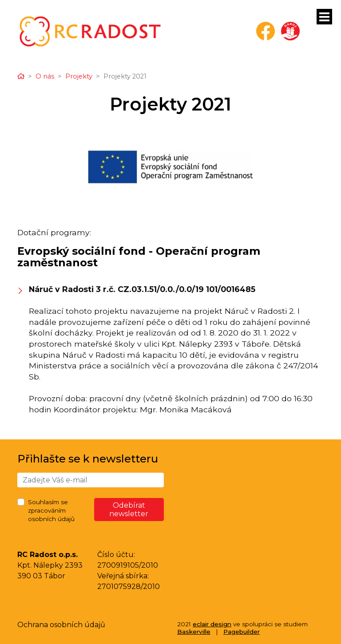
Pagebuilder (242, 632)
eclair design (212, 624)
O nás (45, 76)
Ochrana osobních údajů (61, 625)
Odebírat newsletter (129, 510)
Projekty (79, 76)
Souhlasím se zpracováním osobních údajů (51, 510)
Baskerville (194, 632)
